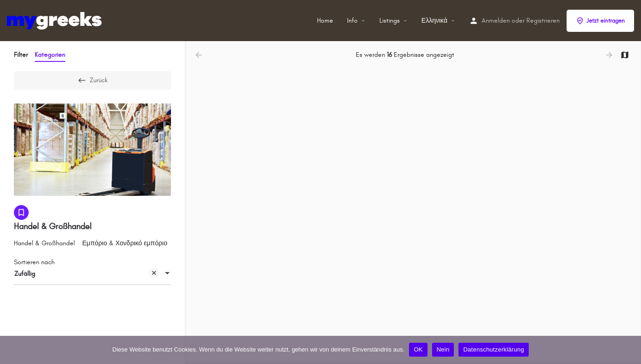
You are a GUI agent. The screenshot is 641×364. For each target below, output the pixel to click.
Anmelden (496, 21)
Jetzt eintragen (600, 21)
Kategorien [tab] (50, 55)
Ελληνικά (434, 21)
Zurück (92, 80)
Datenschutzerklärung (493, 349)
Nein (443, 349)
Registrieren (543, 21)
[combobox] (92, 274)
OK (418, 349)
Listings (390, 21)
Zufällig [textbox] (87, 275)
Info (352, 21)
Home (325, 21)
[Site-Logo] (55, 20)
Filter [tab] (21, 55)
